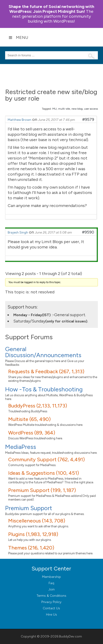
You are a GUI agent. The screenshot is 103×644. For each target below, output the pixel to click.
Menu (18, 37)
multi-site (64, 109)
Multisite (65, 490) (29, 419)
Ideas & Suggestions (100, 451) (44, 473)
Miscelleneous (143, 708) (37, 521)
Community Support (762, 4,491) (46, 459)
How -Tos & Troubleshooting (44, 389)
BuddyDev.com (71, 636)
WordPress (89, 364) (32, 433)
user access (91, 109)
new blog (77, 109)
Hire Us (51, 615)
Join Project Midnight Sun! (51, 9)
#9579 (88, 119)
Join (51, 589)
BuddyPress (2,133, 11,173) (38, 406)
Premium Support (29, 508)
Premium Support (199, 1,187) (42, 490)
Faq (51, 583)
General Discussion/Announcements (43, 352)
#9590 (88, 232)
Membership (51, 577)
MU (55, 109)
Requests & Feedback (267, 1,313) (46, 371)
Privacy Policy (51, 602)
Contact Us (51, 608)
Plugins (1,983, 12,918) (33, 534)
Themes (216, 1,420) (31, 548)
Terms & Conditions (51, 596)
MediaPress (21, 447)
